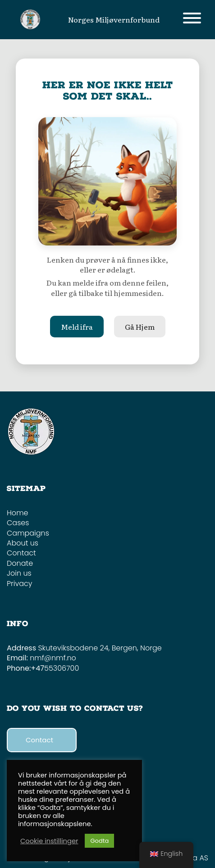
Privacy (20, 584)
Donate (20, 563)
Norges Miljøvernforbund (114, 19)
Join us (19, 573)
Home (17, 513)
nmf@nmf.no (53, 658)
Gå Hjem (140, 327)
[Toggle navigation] (192, 20)
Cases (18, 523)
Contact (21, 553)
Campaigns (28, 533)
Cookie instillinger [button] (49, 841)
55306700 (62, 668)
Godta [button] (99, 841)
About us (23, 543)
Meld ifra (77, 327)
